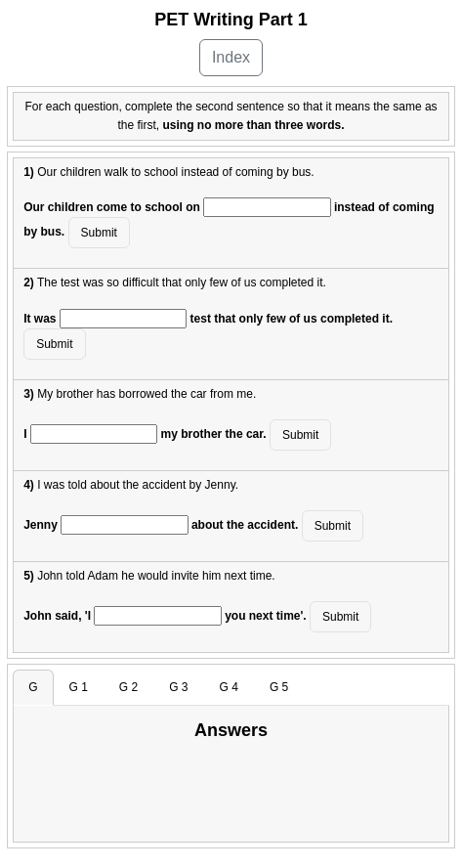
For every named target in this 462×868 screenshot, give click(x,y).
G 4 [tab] (229, 687)
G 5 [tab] (279, 687)
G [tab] (33, 687)
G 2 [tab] (128, 687)
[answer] (267, 207)
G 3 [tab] (178, 687)
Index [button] (231, 57)
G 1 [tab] (79, 687)
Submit (99, 233)
